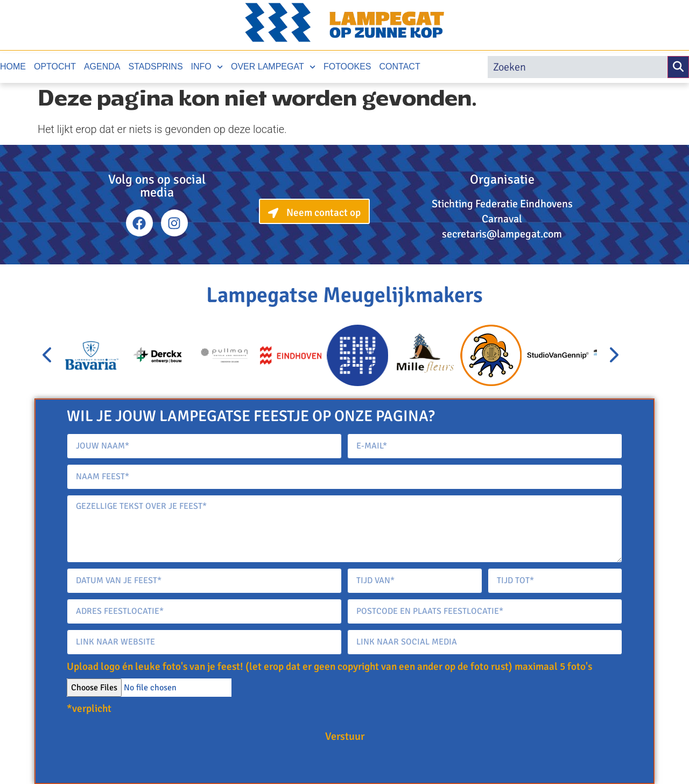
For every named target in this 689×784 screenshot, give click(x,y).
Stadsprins (156, 66)
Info (207, 67)
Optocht (55, 66)
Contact (400, 66)
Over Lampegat (273, 67)
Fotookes (347, 66)
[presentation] (48, 355)
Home (13, 66)
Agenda (102, 66)
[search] (578, 67)
